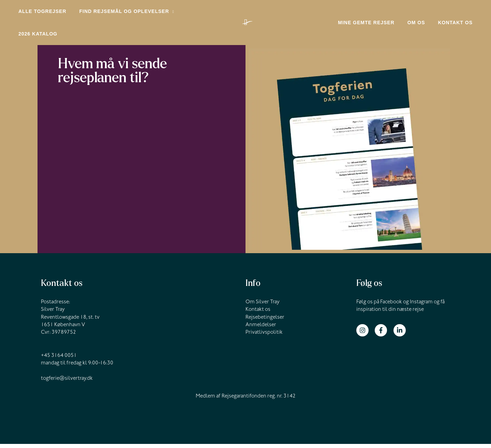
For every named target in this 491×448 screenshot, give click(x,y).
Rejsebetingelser (265, 321)
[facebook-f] (383, 334)
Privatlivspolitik (264, 337)
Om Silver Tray (263, 306)
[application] (167, 13)
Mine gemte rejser (375, 26)
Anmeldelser (261, 329)
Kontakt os (457, 26)
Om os (421, 26)
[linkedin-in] (400, 334)
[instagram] (365, 334)
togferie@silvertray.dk (67, 382)
